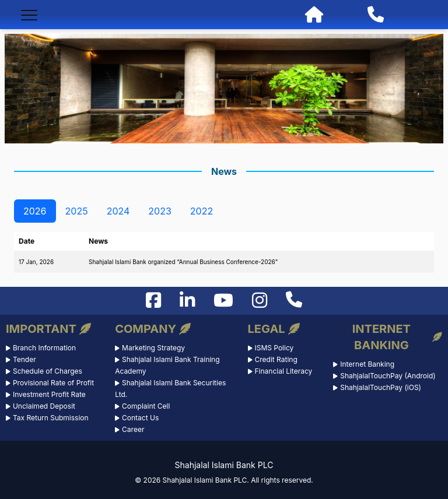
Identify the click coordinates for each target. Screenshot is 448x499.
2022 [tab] (202, 211)
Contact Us (140, 418)
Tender (24, 359)
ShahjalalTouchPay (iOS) (381, 387)
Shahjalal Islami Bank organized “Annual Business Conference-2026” (183, 262)
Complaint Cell (146, 406)
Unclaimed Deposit (44, 406)
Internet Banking (367, 364)
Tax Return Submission (51, 418)
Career (133, 429)
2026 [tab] (35, 211)
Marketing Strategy (153, 348)
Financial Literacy (283, 371)
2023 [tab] (160, 211)
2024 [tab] (118, 211)
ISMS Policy (274, 348)
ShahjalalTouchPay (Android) (388, 376)
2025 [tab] (77, 211)
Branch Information (44, 348)
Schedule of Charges (48, 371)
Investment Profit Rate (49, 394)
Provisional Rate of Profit (53, 383)
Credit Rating (276, 359)
